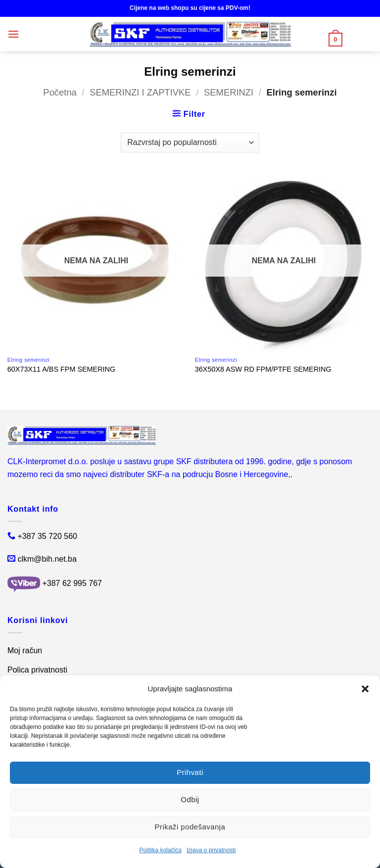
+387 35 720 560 (47, 536)
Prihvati (190, 772)
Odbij (190, 799)
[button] (365, 689)
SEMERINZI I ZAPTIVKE (140, 92)
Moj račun (25, 651)
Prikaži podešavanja (190, 827)
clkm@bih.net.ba (47, 559)
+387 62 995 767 (72, 583)
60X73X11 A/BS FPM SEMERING (61, 369)
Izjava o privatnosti (211, 850)
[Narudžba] (190, 143)
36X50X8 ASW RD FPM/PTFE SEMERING (263, 369)
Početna (60, 92)
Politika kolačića (161, 850)
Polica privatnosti (37, 670)
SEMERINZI (229, 92)
